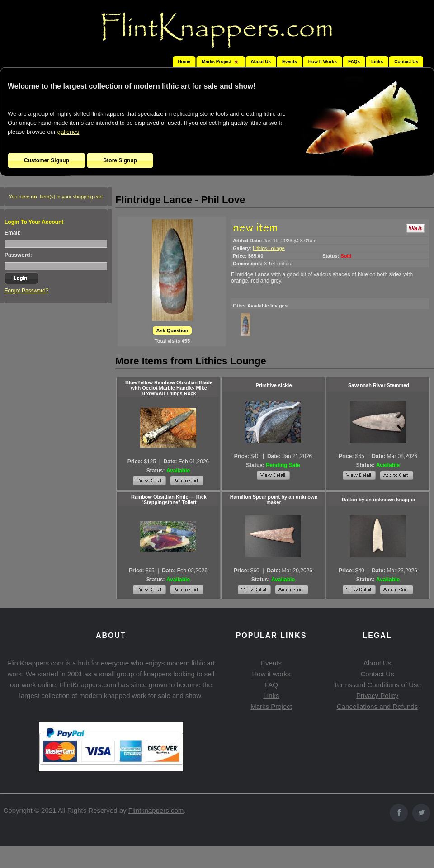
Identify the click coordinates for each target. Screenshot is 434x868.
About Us (261, 62)
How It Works (323, 62)
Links (377, 62)
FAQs (354, 62)
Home (184, 62)
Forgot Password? (26, 291)
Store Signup (120, 160)
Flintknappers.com (156, 810)
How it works (271, 674)
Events (290, 62)
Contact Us (406, 62)
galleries (68, 132)
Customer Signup (47, 160)
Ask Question (172, 330)
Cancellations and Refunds (377, 706)
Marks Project (271, 706)
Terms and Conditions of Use (377, 685)
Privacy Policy (377, 696)
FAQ (271, 685)
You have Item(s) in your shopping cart (56, 197)
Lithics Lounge (269, 248)
